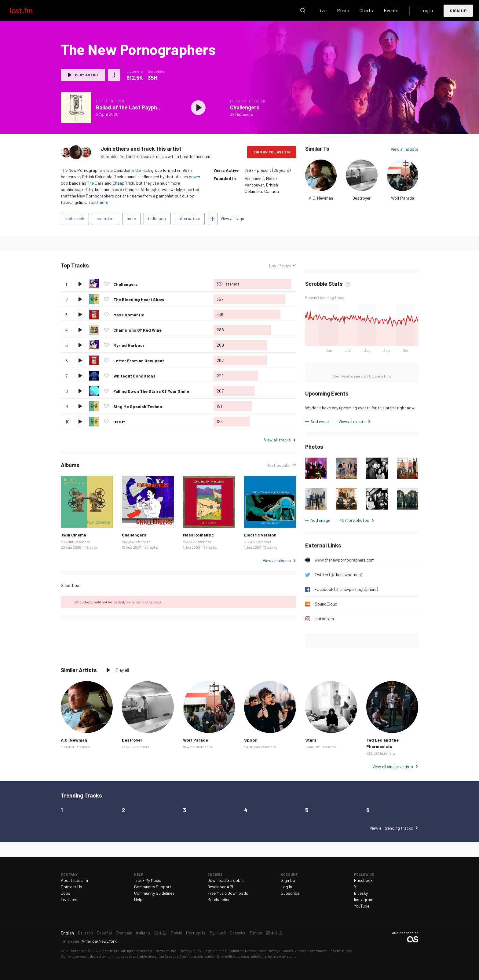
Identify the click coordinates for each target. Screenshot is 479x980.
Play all (122, 670)
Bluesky (361, 893)
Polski (176, 933)
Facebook (363, 880)
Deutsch (85, 933)
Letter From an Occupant (139, 361)
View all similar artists (393, 766)
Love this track (106, 284)
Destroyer (362, 198)
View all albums (277, 560)
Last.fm (28, 10)
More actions (114, 75)
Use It (119, 422)
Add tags (213, 219)
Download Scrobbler (226, 880)
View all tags (232, 218)
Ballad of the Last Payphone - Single (141, 107)
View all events (352, 421)
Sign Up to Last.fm (272, 152)
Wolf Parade (402, 198)
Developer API (220, 887)
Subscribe (290, 893)
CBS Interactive (74, 951)
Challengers (245, 107)
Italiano (143, 933)
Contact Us (71, 887)
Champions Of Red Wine (137, 330)
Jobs (66, 893)
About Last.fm (74, 880)
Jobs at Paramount (311, 951)
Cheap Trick (123, 183)
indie (131, 218)
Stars (311, 740)
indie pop (157, 218)
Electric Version (260, 535)
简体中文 (274, 933)
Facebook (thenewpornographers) (346, 589)
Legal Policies (215, 951)
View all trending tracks (391, 828)
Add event (320, 421)
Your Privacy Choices (276, 951)
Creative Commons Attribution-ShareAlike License (207, 956)
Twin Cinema (73, 535)
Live (322, 10)
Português (196, 933)
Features (69, 899)
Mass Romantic (129, 315)
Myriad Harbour (129, 345)
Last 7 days (280, 265)
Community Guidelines (154, 893)
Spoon (251, 740)
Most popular (279, 465)
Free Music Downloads (228, 893)
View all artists (404, 149)
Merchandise (219, 899)
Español (104, 933)
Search (303, 10)
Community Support (153, 887)
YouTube (362, 906)
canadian (106, 218)
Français (124, 933)
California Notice (242, 951)
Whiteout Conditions (134, 376)
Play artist (87, 75)
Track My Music (148, 880)
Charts (366, 10)
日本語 (160, 933)
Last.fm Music (340, 951)
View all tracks (277, 440)
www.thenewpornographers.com (345, 560)
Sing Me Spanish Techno (138, 406)
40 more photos (354, 520)
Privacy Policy (190, 951)
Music (343, 10)
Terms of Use (165, 951)
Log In (427, 10)
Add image (320, 520)
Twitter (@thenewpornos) (338, 575)
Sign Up (458, 11)
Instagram (324, 619)
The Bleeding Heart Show (139, 299)
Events (391, 10)
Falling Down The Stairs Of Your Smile (151, 391)
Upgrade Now (380, 376)
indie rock (141, 170)
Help (138, 899)
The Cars (95, 183)
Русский (218, 933)
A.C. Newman (321, 198)
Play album (198, 108)
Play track (80, 284)
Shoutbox (70, 585)
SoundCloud (326, 604)
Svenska (238, 933)
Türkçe (256, 933)
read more (99, 202)
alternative (189, 218)
